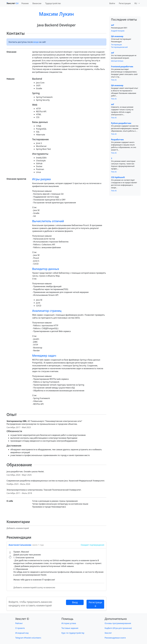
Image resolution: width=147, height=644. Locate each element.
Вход (75, 602)
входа (36, 42)
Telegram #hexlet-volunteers (28, 638)
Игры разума (41, 179)
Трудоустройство (53, 3)
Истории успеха (69, 623)
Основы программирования (118, 623)
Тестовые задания (70, 628)
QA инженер (117, 36)
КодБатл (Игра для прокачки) (118, 628)
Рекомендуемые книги (115, 638)
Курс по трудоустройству (73, 633)
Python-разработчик (121, 123)
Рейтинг (19, 623)
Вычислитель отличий (48, 221)
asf (113, 25)
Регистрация (125, 3)
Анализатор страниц (47, 311)
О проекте (20, 628)
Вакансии (37, 3)
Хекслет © (22, 619)
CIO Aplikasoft (118, 177)
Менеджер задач (44, 355)
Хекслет (108, 633)
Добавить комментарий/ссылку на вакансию (34, 587)
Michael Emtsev (117, 61)
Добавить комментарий (18, 528)
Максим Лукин (56, 14)
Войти (112, 3)
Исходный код (22, 633)
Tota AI (114, 80)
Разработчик (117, 140)
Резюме (25, 3)
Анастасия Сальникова (20, 545)
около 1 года (38, 545)
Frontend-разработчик (122, 67)
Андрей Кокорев (118, 31)
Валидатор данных (46, 269)
